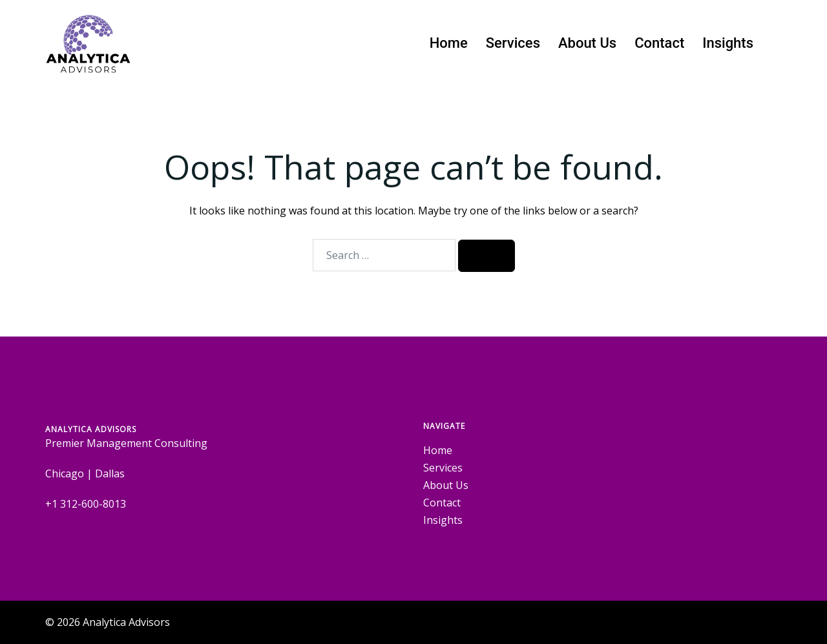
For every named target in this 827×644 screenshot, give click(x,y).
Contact (659, 43)
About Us (587, 43)
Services (513, 43)
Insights (728, 43)
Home (449, 43)
